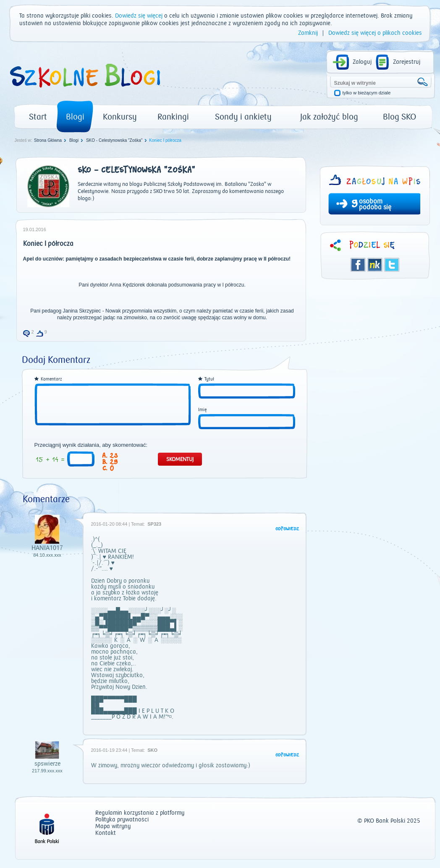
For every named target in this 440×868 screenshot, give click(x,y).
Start (38, 117)
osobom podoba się (375, 204)
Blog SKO (399, 117)
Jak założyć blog (329, 117)
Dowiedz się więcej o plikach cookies (375, 33)
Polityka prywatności (122, 820)
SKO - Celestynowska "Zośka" (114, 140)
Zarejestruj (407, 62)
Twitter (392, 265)
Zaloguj (362, 62)
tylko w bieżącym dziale (367, 93)
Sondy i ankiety (243, 117)
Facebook (358, 265)
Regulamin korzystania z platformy (140, 813)
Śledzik (375, 265)
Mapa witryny (113, 827)
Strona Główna (48, 140)
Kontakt (106, 833)
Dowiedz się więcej (139, 16)
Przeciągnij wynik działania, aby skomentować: (91, 445)
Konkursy (120, 117)
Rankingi (173, 117)
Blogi (75, 117)
